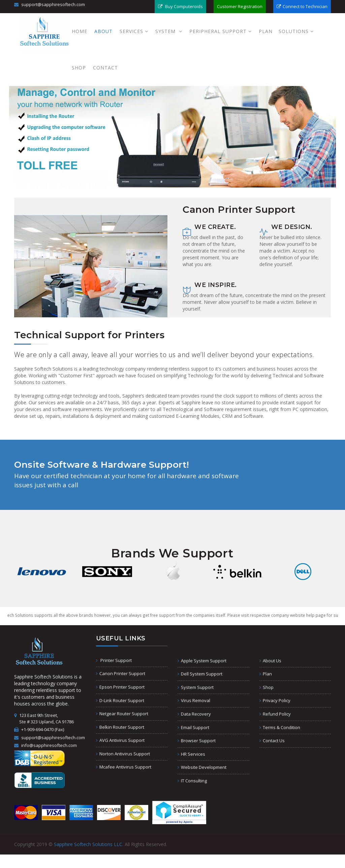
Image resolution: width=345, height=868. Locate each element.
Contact (105, 68)
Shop (79, 68)
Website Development (202, 767)
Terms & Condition (280, 727)
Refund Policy (275, 714)
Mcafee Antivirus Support (124, 767)
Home (80, 31)
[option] (42, 572)
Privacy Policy (275, 700)
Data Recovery (194, 714)
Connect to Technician (302, 6)
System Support (196, 687)
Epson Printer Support (120, 687)
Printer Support (114, 660)
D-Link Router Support (120, 700)
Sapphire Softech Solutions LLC (88, 844)
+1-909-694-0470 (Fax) (39, 729)
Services (134, 31)
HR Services (191, 754)
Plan (266, 31)
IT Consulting (192, 781)
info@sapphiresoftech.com (45, 745)
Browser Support (197, 741)
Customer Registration (240, 6)
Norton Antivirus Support (123, 754)
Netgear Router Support (122, 714)
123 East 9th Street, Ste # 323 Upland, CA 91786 (44, 718)
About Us (270, 661)
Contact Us (272, 741)
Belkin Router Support (120, 727)
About (103, 31)
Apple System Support (202, 661)
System (169, 31)
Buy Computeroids (180, 6)
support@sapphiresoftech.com (50, 4)
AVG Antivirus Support (120, 740)
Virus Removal (194, 700)
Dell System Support (200, 674)
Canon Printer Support (121, 673)
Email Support (193, 727)
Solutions (296, 31)
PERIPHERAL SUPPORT (221, 31)
